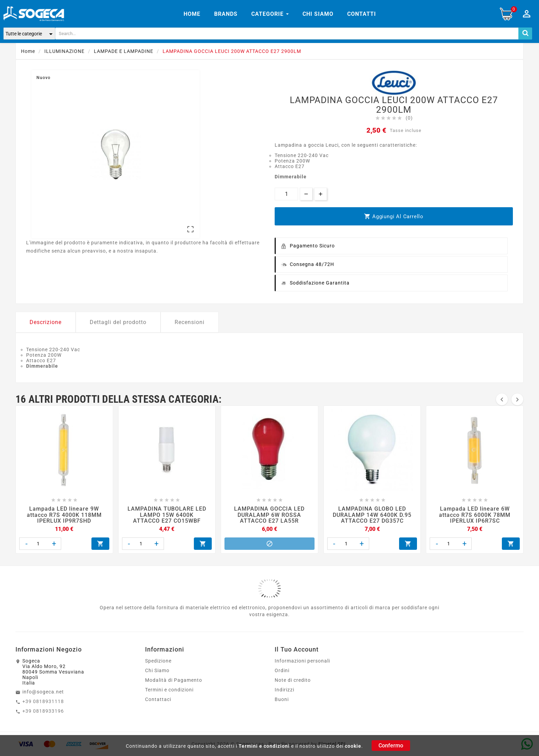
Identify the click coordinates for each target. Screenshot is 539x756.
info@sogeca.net (43, 692)
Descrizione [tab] (46, 322)
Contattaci (158, 699)
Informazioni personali (302, 661)
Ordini (282, 670)
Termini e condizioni (264, 746)
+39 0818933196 (43, 711)
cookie (353, 746)
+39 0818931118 (43, 701)
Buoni (282, 699)
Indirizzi (284, 690)
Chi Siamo (157, 670)
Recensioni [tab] (190, 322)
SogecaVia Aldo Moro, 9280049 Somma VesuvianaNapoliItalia (53, 672)
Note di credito (293, 680)
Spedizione (158, 661)
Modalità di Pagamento (174, 680)
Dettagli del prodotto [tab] (118, 322)
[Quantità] (286, 194)
